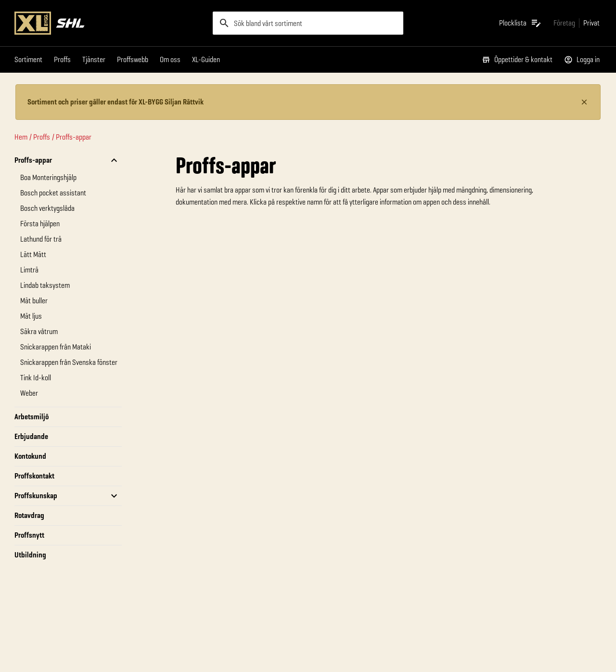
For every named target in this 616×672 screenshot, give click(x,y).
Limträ (29, 270)
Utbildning (30, 555)
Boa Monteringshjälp (48, 177)
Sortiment (28, 59)
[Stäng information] (584, 102)
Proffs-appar (74, 137)
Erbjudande (31, 436)
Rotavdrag (29, 515)
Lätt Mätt (33, 254)
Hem (21, 137)
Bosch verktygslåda (47, 208)
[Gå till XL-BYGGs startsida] (110, 23)
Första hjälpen (40, 224)
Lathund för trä (41, 239)
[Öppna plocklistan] (520, 23)
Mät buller (34, 301)
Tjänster (94, 59)
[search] (308, 23)
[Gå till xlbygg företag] (564, 23)
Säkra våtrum (39, 331)
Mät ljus (31, 316)
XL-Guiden (206, 59)
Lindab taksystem (45, 285)
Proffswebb (133, 59)
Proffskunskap (36, 496)
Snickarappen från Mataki (56, 347)
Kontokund (30, 456)
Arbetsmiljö (32, 417)
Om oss (170, 59)
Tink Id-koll (36, 378)
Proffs (62, 59)
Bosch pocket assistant (53, 193)
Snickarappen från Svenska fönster (69, 362)
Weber (29, 393)
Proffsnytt (29, 535)
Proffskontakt (34, 476)
